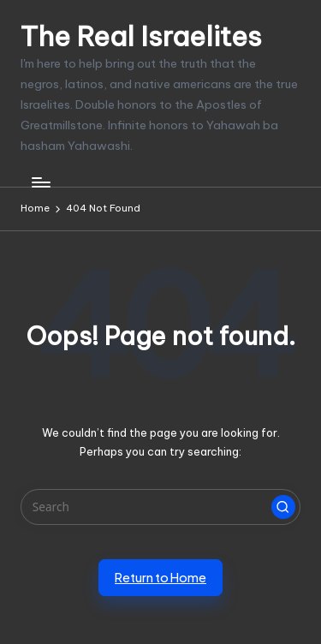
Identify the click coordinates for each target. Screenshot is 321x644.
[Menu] (40, 182)
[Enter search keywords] (160, 507)
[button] (283, 507)
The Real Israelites (141, 36)
